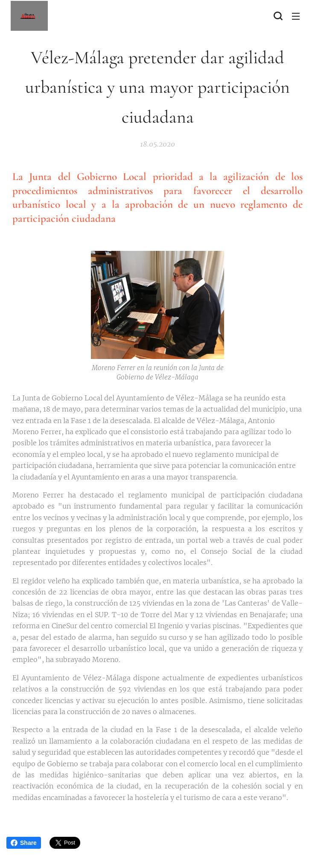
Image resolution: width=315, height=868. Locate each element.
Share (24, 843)
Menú (296, 16)
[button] (278, 16)
